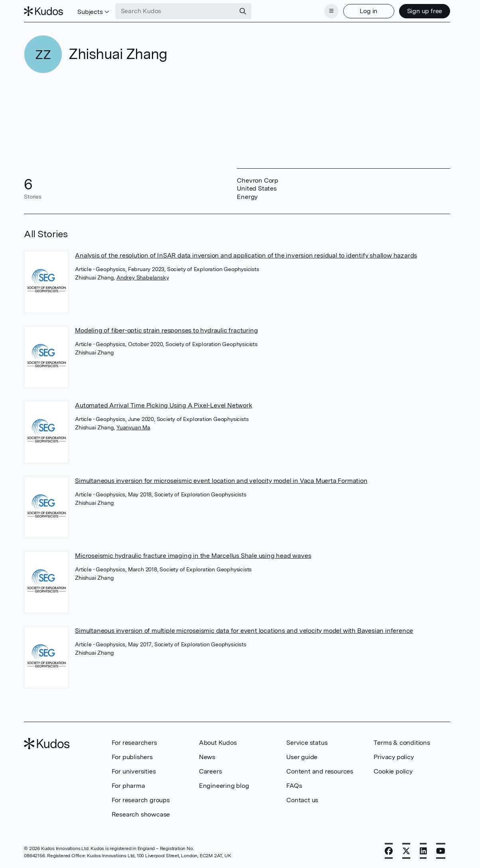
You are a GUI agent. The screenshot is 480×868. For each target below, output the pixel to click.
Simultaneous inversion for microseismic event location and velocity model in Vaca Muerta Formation (221, 481)
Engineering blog (224, 786)
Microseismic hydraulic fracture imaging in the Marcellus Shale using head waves (193, 556)
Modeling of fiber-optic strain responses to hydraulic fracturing (166, 330)
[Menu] (331, 11)
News (207, 757)
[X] (406, 851)
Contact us (302, 800)
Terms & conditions (402, 743)
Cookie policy (393, 771)
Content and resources (320, 771)
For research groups (141, 800)
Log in (369, 11)
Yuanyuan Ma (133, 427)
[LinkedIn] (423, 851)
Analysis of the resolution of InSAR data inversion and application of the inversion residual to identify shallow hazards (246, 255)
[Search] (243, 11)
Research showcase (141, 814)
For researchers (134, 743)
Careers (210, 771)
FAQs (294, 786)
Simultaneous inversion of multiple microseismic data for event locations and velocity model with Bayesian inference (244, 631)
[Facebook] (389, 851)
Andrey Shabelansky (143, 278)
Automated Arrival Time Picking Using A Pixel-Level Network (163, 405)
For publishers (132, 757)
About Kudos (218, 743)
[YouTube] (441, 851)
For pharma (128, 786)
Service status (307, 743)
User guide (302, 757)
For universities (134, 771)
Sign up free (425, 11)
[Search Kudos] (175, 11)
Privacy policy (393, 757)
